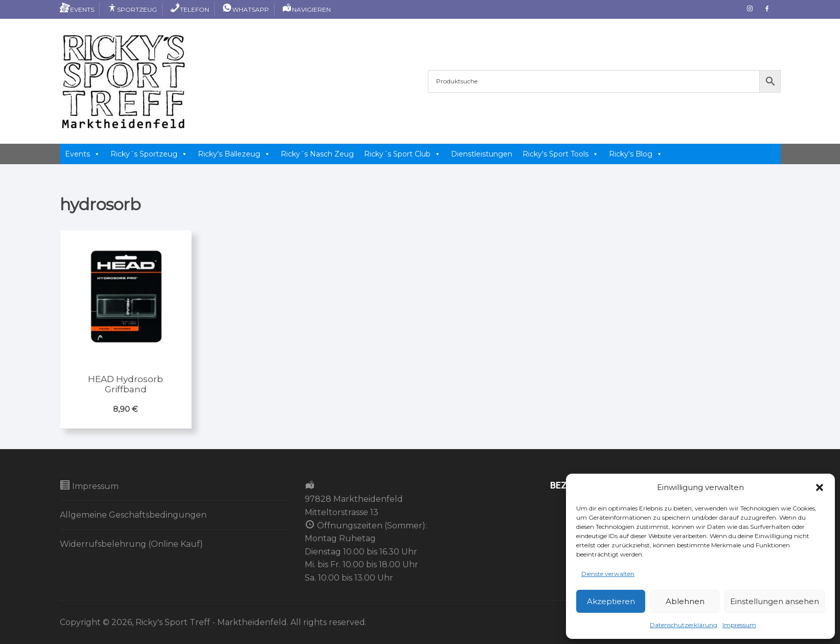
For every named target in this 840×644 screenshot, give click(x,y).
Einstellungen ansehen (775, 601)
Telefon (189, 9)
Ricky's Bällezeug (234, 154)
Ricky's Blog (636, 154)
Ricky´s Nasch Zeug (317, 154)
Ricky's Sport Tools (561, 154)
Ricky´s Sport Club (402, 154)
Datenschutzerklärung (684, 625)
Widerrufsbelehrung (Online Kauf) (131, 544)
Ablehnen (685, 601)
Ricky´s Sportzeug (149, 154)
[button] (820, 487)
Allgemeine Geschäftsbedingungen (133, 515)
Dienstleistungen (482, 154)
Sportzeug (132, 9)
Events (77, 9)
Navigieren (306, 9)
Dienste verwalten (608, 574)
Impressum (739, 625)
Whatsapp (245, 9)
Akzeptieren (611, 601)
